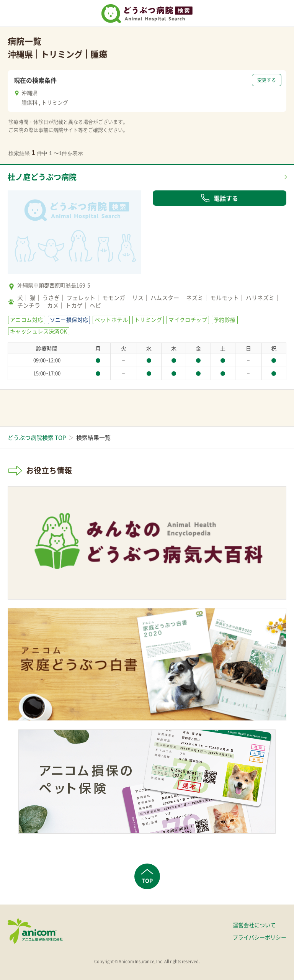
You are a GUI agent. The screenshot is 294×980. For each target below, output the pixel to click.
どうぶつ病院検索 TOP (37, 438)
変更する (267, 80)
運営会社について (254, 925)
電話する (219, 198)
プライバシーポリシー (260, 937)
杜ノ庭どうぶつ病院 (42, 177)
